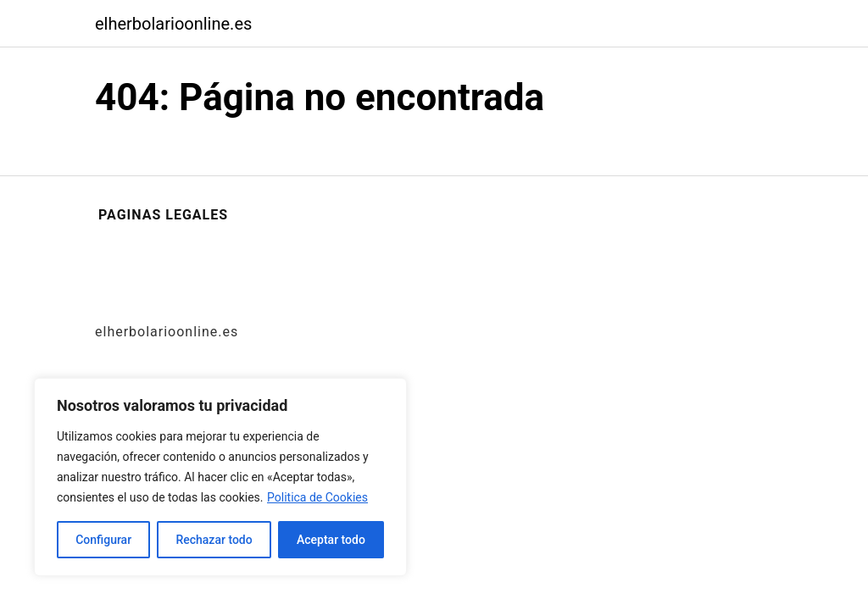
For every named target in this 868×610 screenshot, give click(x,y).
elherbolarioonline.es (173, 24)
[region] (220, 477)
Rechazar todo (214, 540)
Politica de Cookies (317, 497)
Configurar (103, 540)
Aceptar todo (331, 540)
